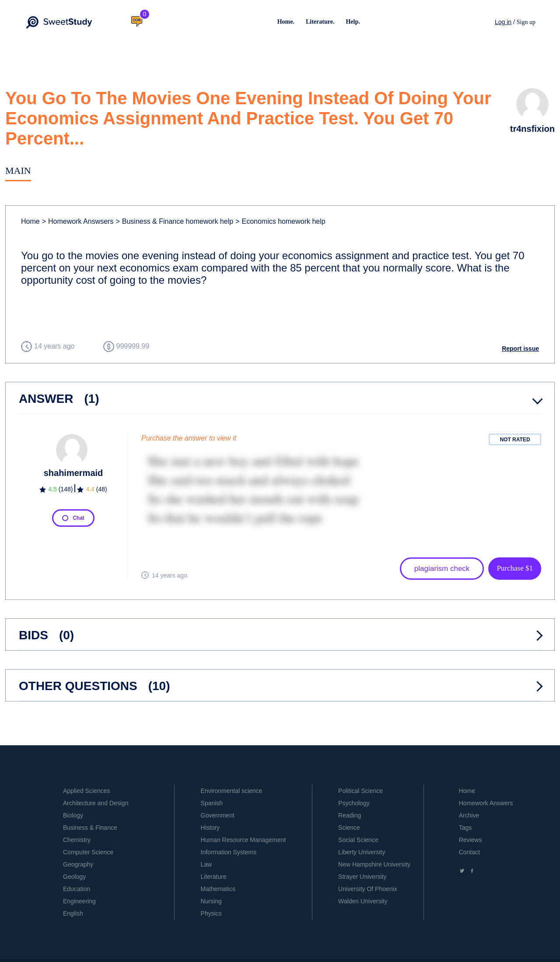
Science (349, 828)
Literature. (320, 22)
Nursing (211, 901)
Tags (465, 828)
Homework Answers (486, 803)
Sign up (526, 22)
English (73, 913)
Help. (353, 22)
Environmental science (232, 791)
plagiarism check (442, 569)
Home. (286, 22)
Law (206, 864)
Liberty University (362, 852)
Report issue (520, 349)
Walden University (363, 901)
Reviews (471, 840)
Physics (211, 913)
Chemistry (77, 840)
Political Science (360, 791)
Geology (74, 877)
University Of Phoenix (368, 889)
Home (30, 221)
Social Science (358, 840)
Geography (78, 864)
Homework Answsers (78, 221)
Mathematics (218, 889)
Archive (469, 815)
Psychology (354, 803)
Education (77, 889)
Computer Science (88, 852)
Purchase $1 (515, 568)
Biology (73, 815)
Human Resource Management (243, 840)
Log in (503, 22)
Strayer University (362, 877)
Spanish (212, 803)
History (210, 828)
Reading (350, 815)
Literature (214, 877)
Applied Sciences (86, 791)
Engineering (79, 901)
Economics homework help (280, 221)
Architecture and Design (96, 803)
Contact (469, 852)
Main (18, 171)
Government (218, 815)
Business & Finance (90, 828)
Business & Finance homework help (174, 221)
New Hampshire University (374, 864)
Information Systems (229, 852)
